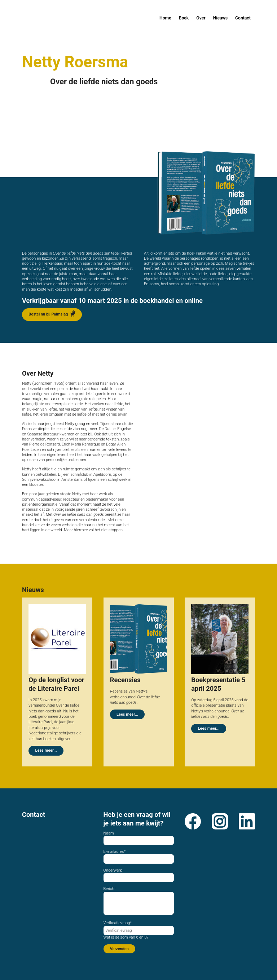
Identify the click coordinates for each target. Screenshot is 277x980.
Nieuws (220, 18)
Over (201, 18)
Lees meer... (46, 752)
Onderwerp (113, 870)
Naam (109, 833)
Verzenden (119, 949)
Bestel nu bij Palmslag (48, 314)
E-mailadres (115, 852)
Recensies (125, 680)
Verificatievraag (118, 923)
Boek (184, 18)
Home (165, 18)
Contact (243, 18)
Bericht (110, 889)
